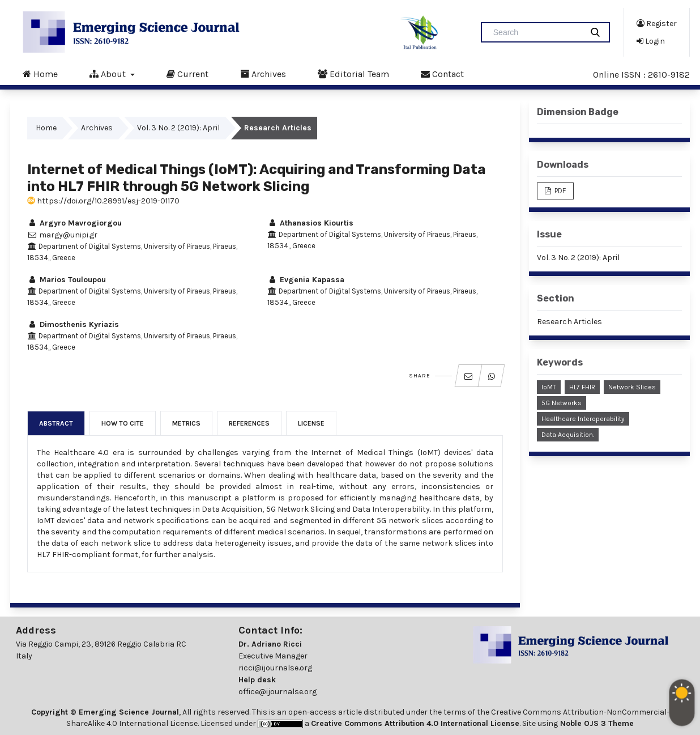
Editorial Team (353, 74)
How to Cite (123, 423)
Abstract (56, 423)
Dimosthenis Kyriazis (73, 324)
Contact (442, 74)
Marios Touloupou (67, 280)
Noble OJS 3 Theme (596, 723)
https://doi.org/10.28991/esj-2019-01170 (103, 201)
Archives (263, 74)
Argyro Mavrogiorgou (74, 223)
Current (187, 74)
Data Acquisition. (568, 435)
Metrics (186, 423)
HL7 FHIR (582, 387)
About (109, 74)
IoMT (549, 387)
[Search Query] (536, 32)
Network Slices (632, 387)
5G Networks (562, 403)
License (311, 423)
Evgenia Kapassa (306, 280)
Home (40, 74)
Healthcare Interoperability (583, 419)
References (249, 423)
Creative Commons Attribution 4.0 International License (415, 723)
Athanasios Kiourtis (310, 223)
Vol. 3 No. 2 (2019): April (178, 128)
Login (651, 41)
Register (657, 23)
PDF (559, 191)
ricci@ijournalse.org (275, 668)
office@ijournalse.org (278, 692)
